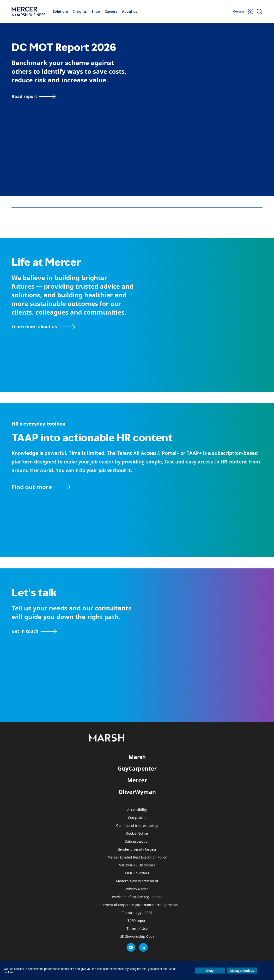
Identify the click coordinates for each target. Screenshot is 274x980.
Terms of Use (137, 929)
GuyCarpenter (137, 768)
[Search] (260, 12)
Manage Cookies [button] (242, 971)
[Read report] (33, 96)
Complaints (137, 818)
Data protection (137, 842)
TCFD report (137, 921)
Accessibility (137, 810)
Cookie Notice (137, 834)
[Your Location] (250, 12)
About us (130, 11)
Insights (80, 11)
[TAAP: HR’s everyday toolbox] (137, 487)
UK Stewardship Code (137, 937)
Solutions (61, 11)
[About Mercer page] (43, 327)
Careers (111, 11)
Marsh (137, 757)
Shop (96, 11)
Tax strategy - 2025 (137, 913)
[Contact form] (34, 631)
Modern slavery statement (137, 881)
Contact (239, 11)
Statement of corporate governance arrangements (137, 905)
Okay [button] (210, 971)
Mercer (137, 780)
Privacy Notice (137, 889)
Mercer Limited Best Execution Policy (137, 857)
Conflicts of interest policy (137, 826)
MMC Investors (137, 873)
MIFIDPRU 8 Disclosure (137, 865)
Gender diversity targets (137, 849)
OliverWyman (137, 792)
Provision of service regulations (137, 897)
